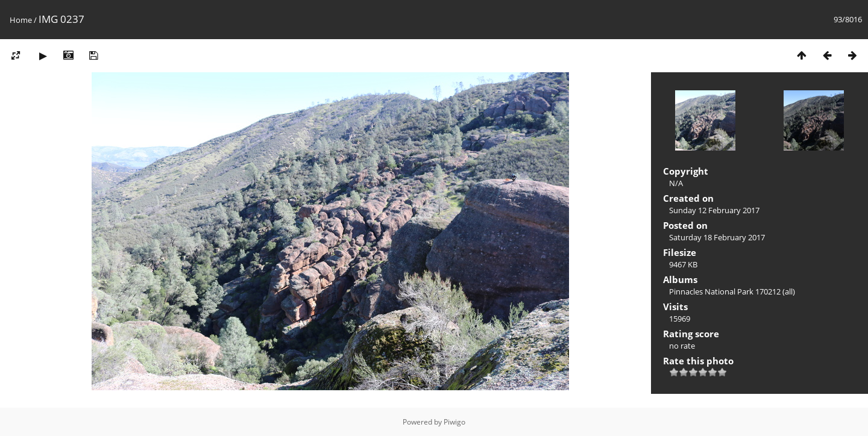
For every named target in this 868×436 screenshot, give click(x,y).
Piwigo (454, 422)
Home (21, 20)
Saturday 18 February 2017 (717, 237)
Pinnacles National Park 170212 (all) (732, 291)
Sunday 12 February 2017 (714, 210)
